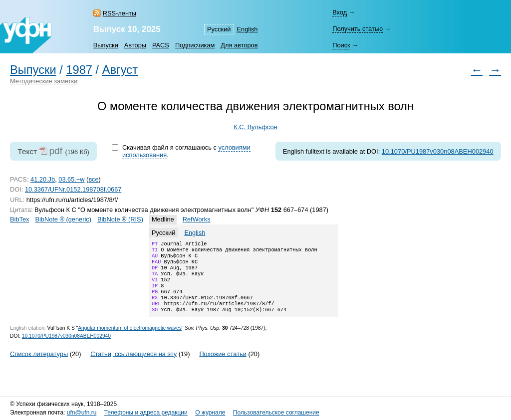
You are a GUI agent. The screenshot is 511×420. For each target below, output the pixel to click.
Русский (219, 29)
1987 (79, 70)
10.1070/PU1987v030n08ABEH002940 (438, 151)
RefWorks (197, 219)
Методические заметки (44, 81)
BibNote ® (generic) (63, 219)
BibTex (19, 219)
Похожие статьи (223, 365)
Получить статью (358, 29)
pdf (56, 151)
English (248, 29)
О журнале (210, 413)
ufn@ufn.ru (82, 413)
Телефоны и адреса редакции (146, 413)
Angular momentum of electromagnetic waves (130, 340)
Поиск (341, 45)
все (93, 179)
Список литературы (39, 365)
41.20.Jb (43, 179)
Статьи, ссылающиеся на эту (133, 365)
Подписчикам (195, 45)
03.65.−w (71, 179)
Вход (340, 12)
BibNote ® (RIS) (120, 219)
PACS (161, 45)
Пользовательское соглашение (276, 413)
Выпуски (106, 45)
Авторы (135, 45)
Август (120, 70)
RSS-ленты (120, 13)
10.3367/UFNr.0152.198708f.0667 (73, 189)
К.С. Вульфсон (255, 127)
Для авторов (239, 45)
